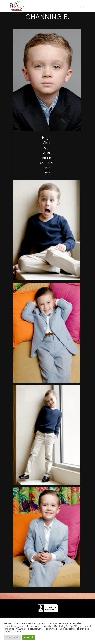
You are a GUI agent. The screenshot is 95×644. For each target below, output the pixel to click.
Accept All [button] (29, 637)
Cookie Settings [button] (12, 637)
